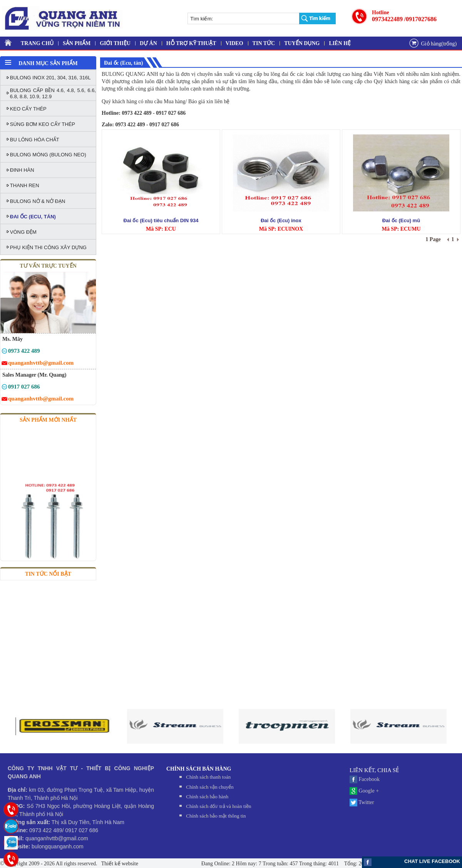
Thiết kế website (119, 864)
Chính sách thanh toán (208, 777)
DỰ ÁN (148, 43)
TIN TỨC (264, 43)
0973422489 (387, 19)
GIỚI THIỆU (115, 43)
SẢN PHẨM (77, 43)
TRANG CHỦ (37, 43)
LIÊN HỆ (340, 43)
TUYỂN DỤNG (302, 43)
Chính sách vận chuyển (210, 787)
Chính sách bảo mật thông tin (216, 816)
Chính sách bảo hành (207, 797)
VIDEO (234, 43)
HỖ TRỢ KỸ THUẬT (191, 43)
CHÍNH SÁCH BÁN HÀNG (199, 769)
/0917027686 (420, 19)
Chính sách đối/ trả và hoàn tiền (218, 806)
